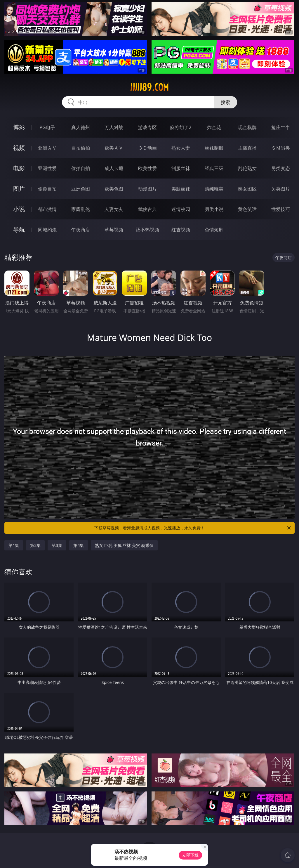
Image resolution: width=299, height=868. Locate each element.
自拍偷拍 (81, 148)
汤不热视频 (147, 230)
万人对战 (114, 127)
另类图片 (281, 189)
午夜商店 (81, 230)
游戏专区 (147, 127)
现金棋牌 (247, 127)
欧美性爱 (147, 168)
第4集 (79, 545)
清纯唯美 (214, 189)
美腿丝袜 (181, 189)
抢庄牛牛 (281, 127)
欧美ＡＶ (114, 148)
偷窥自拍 (47, 189)
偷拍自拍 (81, 168)
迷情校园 (181, 209)
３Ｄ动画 (147, 148)
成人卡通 (114, 168)
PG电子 (47, 127)
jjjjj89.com (149, 87)
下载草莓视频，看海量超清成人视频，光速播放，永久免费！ (193, 528)
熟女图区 (247, 189)
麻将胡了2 (181, 127)
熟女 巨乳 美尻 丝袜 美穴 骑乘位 (124, 545)
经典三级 (214, 168)
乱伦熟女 (247, 168)
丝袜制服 (214, 148)
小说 (19, 209)
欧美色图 (114, 189)
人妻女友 (114, 209)
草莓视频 (114, 230)
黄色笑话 (247, 209)
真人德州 (81, 127)
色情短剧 (214, 230)
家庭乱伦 (81, 209)
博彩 (19, 127)
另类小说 (214, 209)
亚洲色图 (81, 189)
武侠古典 (147, 209)
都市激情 (47, 209)
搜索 (225, 102)
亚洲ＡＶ (47, 148)
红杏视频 (181, 230)
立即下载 (190, 855)
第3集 (57, 545)
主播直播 (247, 148)
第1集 (14, 545)
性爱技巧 (281, 209)
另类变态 (281, 168)
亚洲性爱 (47, 168)
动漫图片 (147, 189)
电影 (19, 168)
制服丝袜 (181, 168)
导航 (19, 229)
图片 (19, 189)
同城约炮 (47, 230)
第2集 (35, 545)
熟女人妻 (181, 148)
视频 (19, 148)
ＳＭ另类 (281, 148)
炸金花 (214, 127)
